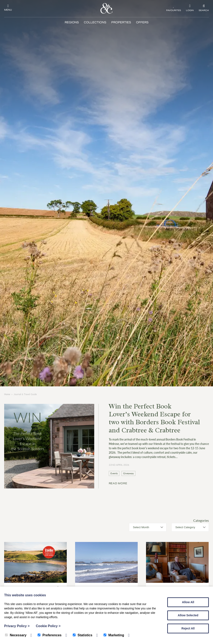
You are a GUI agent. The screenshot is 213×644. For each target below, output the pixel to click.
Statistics (83, 635)
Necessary (16, 635)
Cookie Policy (48, 626)
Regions (72, 22)
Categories (201, 520)
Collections (95, 22)
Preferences (50, 635)
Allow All (188, 602)
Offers (142, 22)
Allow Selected (188, 615)
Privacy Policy (17, 626)
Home (7, 394)
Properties (121, 22)
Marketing (114, 635)
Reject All (188, 628)
